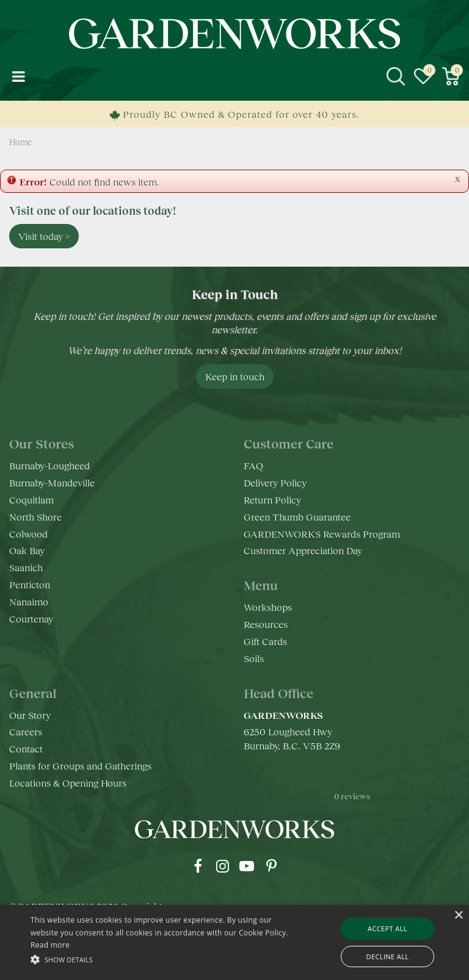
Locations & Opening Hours (68, 783)
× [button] (458, 916)
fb (198, 866)
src (396, 76)
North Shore (35, 517)
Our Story (30, 715)
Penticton (30, 584)
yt (247, 866)
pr (271, 866)
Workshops (268, 607)
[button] (163, 959)
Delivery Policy (275, 482)
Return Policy (272, 499)
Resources (266, 624)
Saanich (26, 567)
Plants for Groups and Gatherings (80, 766)
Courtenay (31, 618)
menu (18, 76)
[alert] (234, 942)
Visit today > (44, 236)
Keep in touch (235, 376)
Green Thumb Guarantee (297, 517)
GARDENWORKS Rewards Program (322, 534)
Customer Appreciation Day (303, 550)
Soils (254, 658)
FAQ (253, 465)
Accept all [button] (387, 928)
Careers (26, 731)
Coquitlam (31, 499)
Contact (26, 748)
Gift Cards (265, 641)
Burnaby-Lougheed (49, 465)
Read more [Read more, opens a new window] (50, 945)
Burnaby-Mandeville (52, 482)
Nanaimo (29, 601)
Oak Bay (27, 550)
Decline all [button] (388, 957)
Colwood (28, 534)
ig (222, 866)
